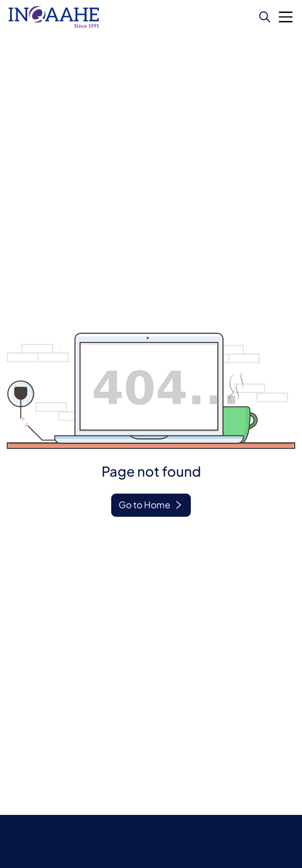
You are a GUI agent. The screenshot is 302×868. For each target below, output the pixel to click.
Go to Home (145, 505)
